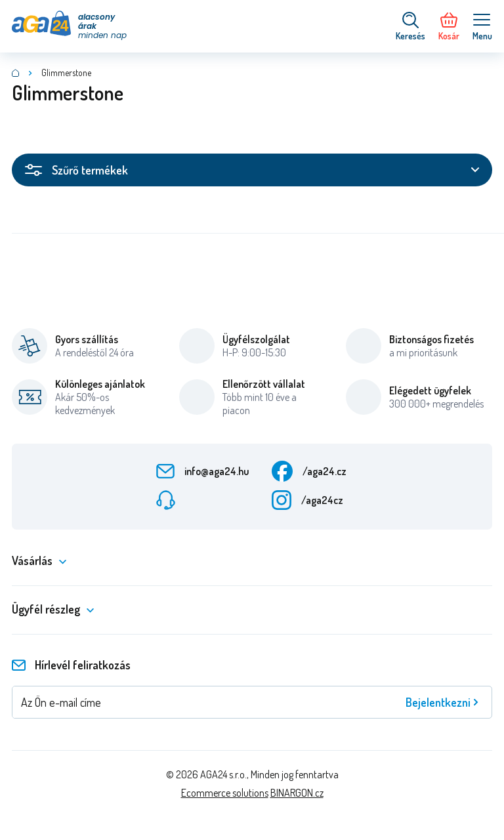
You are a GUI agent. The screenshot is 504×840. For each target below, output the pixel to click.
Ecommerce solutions (225, 793)
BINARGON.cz (297, 793)
